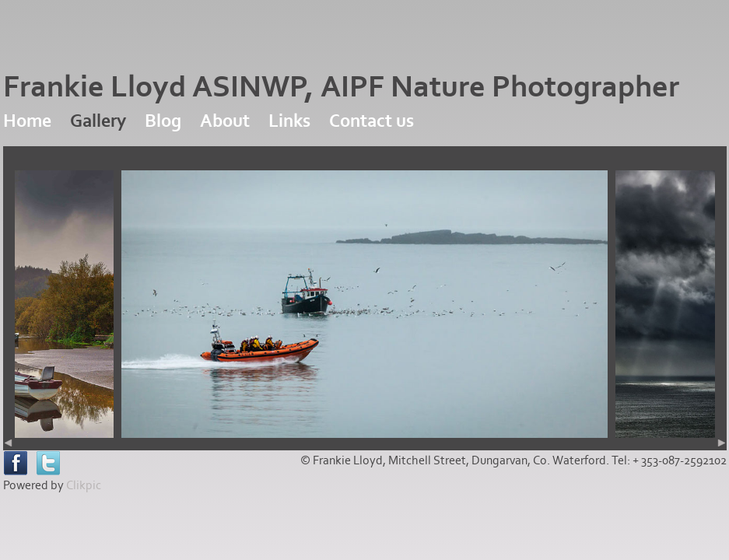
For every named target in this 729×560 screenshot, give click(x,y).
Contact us (372, 121)
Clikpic (84, 485)
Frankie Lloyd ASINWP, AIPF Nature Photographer (341, 87)
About (225, 121)
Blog (163, 121)
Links (289, 121)
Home (27, 121)
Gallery (98, 121)
